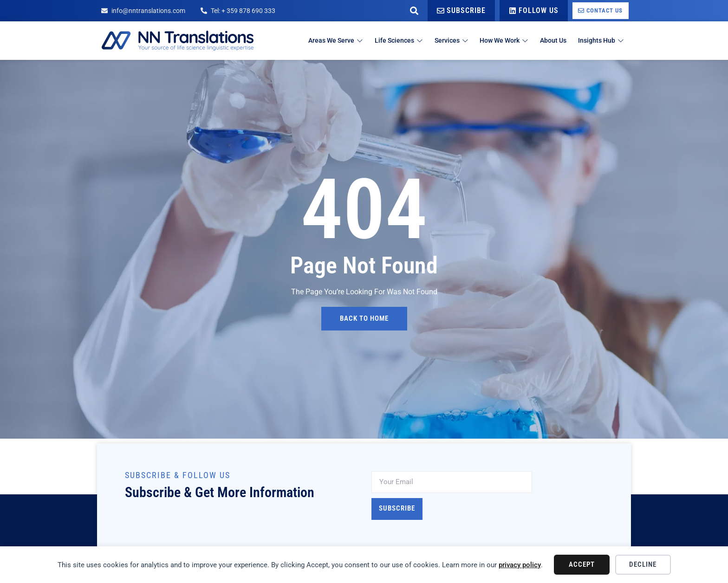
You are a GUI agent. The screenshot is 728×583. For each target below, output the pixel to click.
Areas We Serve (308, 40)
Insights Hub (600, 40)
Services (433, 40)
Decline (643, 564)
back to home (364, 319)
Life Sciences (376, 40)
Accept (582, 564)
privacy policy (520, 565)
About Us (547, 40)
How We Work (492, 40)
